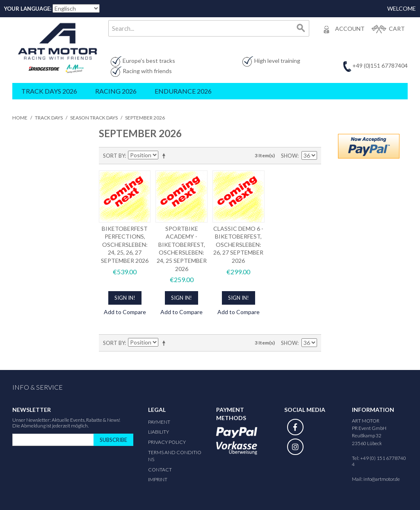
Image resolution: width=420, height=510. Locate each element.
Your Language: (28, 9)
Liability (159, 432)
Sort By (114, 156)
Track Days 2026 (49, 91)
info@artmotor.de (382, 479)
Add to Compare (125, 312)
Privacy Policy (167, 442)
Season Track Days (94, 118)
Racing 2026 (116, 91)
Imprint (158, 479)
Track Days (49, 118)
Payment (159, 422)
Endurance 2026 (183, 91)
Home (20, 118)
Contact (160, 470)
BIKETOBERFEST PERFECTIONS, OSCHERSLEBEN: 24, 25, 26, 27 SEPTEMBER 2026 (125, 245)
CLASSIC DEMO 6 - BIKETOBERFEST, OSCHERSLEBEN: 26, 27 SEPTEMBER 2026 (238, 245)
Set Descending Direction (165, 156)
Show (289, 156)
